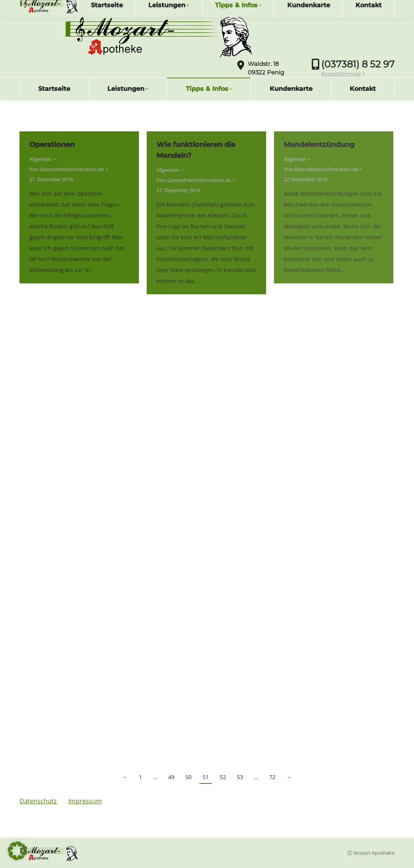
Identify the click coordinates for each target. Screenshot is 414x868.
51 (206, 777)
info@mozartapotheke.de (62, 7)
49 (171, 777)
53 (240, 777)
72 (272, 777)
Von (67, 169)
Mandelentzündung (319, 145)
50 (188, 777)
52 (223, 777)
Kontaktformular (343, 74)
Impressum (85, 801)
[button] (17, 851)
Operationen (52, 145)
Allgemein (41, 159)
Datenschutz (38, 801)
